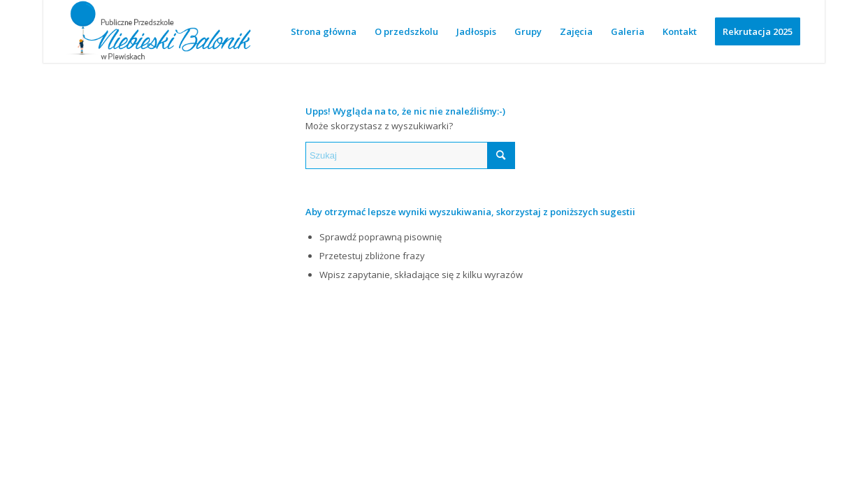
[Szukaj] (410, 155)
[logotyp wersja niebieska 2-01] (160, 31)
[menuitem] (324, 31)
